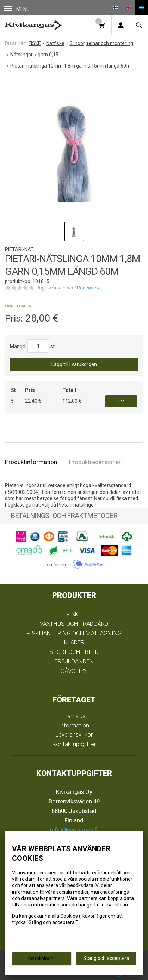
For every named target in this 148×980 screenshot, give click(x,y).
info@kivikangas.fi (74, 830)
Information (74, 725)
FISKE (74, 614)
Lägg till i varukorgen (74, 364)
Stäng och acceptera (106, 958)
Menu (17, 9)
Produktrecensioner (95, 462)
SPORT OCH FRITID (74, 652)
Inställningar (42, 959)
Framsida (74, 716)
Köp (121, 401)
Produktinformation (31, 462)
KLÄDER (74, 642)
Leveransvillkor (74, 734)
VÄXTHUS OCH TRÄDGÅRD (74, 624)
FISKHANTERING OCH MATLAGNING (74, 633)
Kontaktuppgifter (74, 744)
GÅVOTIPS (74, 671)
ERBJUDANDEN (74, 661)
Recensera (89, 288)
